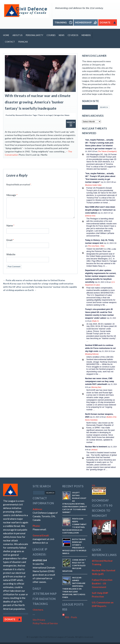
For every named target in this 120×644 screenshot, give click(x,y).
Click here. (38, 610)
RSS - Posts (70, 617)
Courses (51, 35)
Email (10, 244)
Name (10, 229)
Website (11, 258)
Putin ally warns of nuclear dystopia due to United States (34, 284)
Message (12, 195)
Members (86, 35)
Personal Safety (34, 35)
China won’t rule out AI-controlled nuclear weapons (74, 565)
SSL (94, 485)
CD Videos (73, 35)
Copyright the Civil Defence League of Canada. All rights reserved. (61, 637)
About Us (17, 35)
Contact (10, 42)
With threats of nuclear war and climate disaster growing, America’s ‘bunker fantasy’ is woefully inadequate (38, 102)
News (61, 35)
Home (6, 35)
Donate (10, 619)
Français (23, 42)
